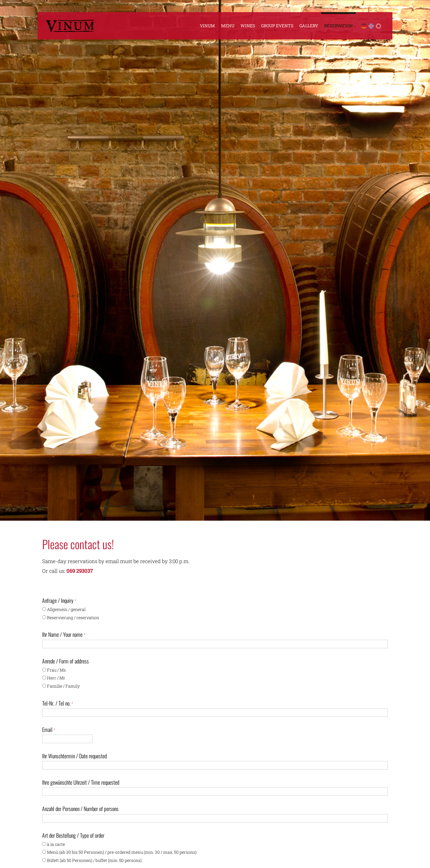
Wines (248, 26)
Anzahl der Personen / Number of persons (80, 809)
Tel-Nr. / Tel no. (58, 703)
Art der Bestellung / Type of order (73, 835)
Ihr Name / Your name (64, 634)
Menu (228, 26)
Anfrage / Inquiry (59, 600)
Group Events (277, 26)
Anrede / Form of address (66, 661)
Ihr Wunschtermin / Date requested (74, 756)
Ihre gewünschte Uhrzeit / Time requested (81, 782)
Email (49, 729)
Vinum (207, 26)
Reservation (338, 26)
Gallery (309, 26)
